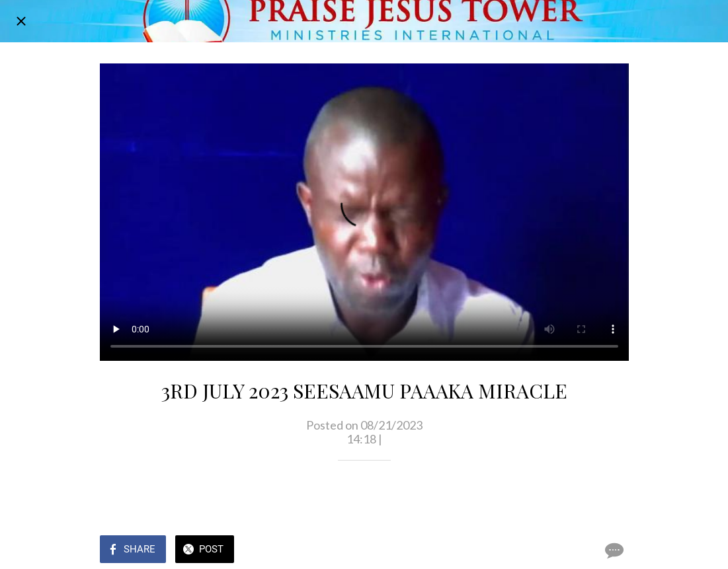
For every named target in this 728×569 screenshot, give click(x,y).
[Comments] (613, 550)
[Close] (21, 21)
